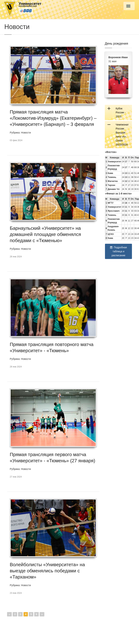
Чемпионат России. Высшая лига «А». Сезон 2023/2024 (122, 135)
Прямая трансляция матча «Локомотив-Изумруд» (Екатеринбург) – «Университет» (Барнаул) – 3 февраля (53, 118)
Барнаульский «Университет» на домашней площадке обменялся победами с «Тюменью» (45, 234)
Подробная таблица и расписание (118, 251)
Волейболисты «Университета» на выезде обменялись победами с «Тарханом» (47, 571)
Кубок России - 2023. (121, 112)
